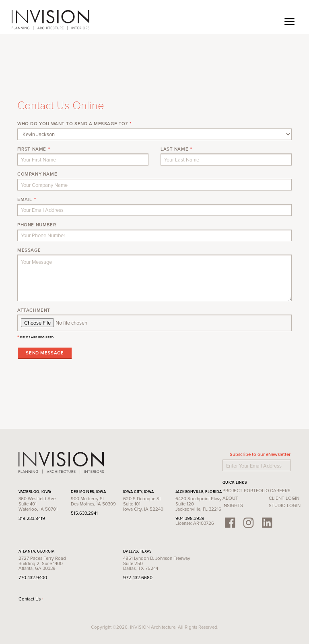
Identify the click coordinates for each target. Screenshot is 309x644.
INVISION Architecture (51, 20)
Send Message (45, 353)
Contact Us (31, 599)
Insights (233, 505)
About (230, 498)
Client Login (284, 498)
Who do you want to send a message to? (72, 124)
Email (25, 199)
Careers (280, 491)
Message (29, 250)
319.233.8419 (32, 518)
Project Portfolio (246, 491)
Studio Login (285, 505)
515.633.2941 (84, 513)
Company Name (37, 174)
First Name (32, 149)
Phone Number (37, 225)
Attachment (34, 310)
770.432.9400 (33, 578)
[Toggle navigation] (289, 20)
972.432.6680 (138, 578)
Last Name (174, 149)
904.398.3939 (190, 518)
